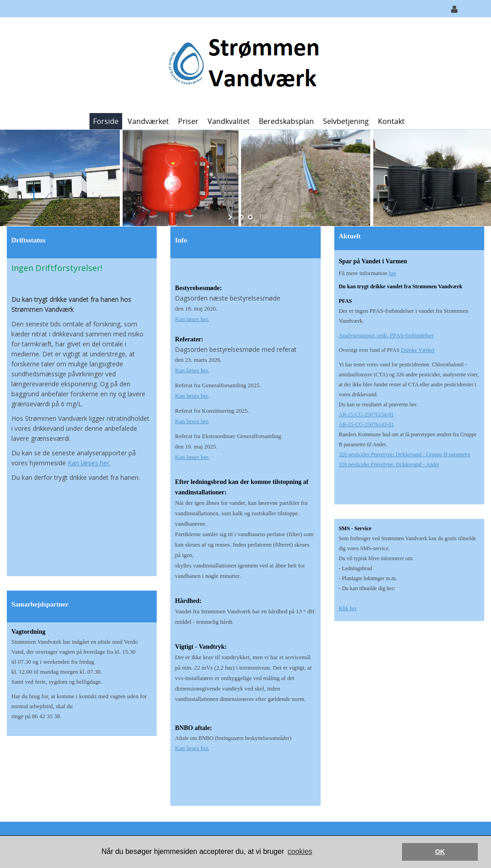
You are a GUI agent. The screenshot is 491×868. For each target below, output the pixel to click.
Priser (188, 121)
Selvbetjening (346, 121)
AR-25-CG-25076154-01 (366, 414)
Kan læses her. (89, 463)
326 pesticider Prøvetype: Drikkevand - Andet (389, 464)
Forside (106, 121)
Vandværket (148, 121)
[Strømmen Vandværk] (242, 64)
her (393, 273)
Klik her (348, 608)
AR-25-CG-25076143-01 (366, 424)
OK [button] (440, 852)
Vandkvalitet (229, 121)
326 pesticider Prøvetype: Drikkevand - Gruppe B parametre (405, 454)
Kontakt (391, 121)
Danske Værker (418, 350)
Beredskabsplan (286, 121)
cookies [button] (300, 851)
